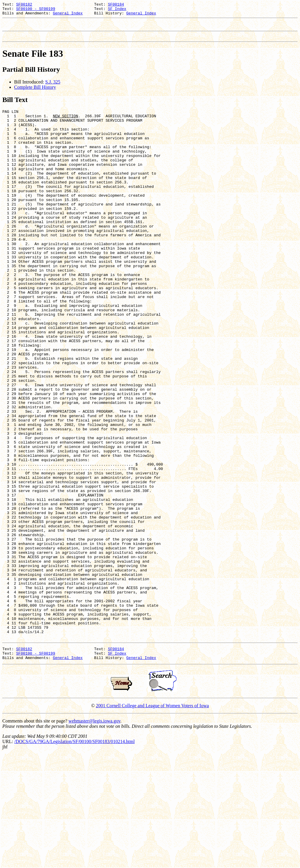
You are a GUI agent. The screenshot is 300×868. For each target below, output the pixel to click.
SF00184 (116, 5)
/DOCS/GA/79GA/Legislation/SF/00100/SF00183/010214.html (74, 855)
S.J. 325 (53, 87)
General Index (68, 16)
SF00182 (24, 5)
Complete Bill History (35, 92)
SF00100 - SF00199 (36, 10)
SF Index (117, 10)
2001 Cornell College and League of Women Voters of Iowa (152, 819)
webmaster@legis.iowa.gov (94, 835)
